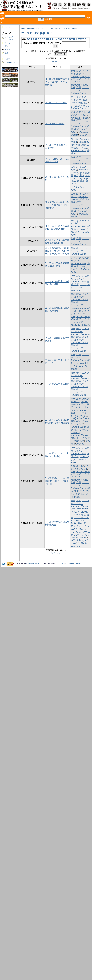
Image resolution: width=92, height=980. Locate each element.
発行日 (7, 43)
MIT (62, 564)
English (89, 18)
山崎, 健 (86, 112)
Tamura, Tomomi (79, 410)
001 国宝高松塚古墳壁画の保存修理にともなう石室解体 (57, 82)
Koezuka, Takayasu (80, 77)
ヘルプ (7, 59)
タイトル (8, 50)
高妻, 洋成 (76, 79)
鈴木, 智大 (76, 509)
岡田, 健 (80, 444)
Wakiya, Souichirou (80, 317)
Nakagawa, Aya (78, 226)
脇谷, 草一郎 (77, 413)
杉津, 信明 (79, 441)
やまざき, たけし (79, 115)
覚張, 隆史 (76, 112)
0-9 (29, 39)
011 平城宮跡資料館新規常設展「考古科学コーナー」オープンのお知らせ (57, 251)
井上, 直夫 (76, 97)
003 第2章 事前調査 (55, 124)
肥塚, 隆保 (76, 71)
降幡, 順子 (76, 88)
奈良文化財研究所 (2, 18)
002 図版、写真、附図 (56, 103)
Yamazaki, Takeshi (80, 118)
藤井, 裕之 (79, 176)
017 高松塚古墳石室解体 (57, 384)
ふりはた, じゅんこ (80, 106)
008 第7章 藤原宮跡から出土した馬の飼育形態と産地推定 (57, 205)
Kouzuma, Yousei (79, 85)
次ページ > (56, 62)
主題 (7, 53)
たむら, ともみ (81, 407)
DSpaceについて (12, 62)
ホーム (7, 27)
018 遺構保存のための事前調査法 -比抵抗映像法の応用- (57, 481)
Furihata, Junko (78, 93)
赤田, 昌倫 (76, 399)
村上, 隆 (75, 139)
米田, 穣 (83, 135)
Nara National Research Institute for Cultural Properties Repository (49, 28)
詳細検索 (48, 19)
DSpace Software (33, 564)
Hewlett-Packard (75, 564)
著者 (7, 46)
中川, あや (76, 220)
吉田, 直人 (76, 438)
